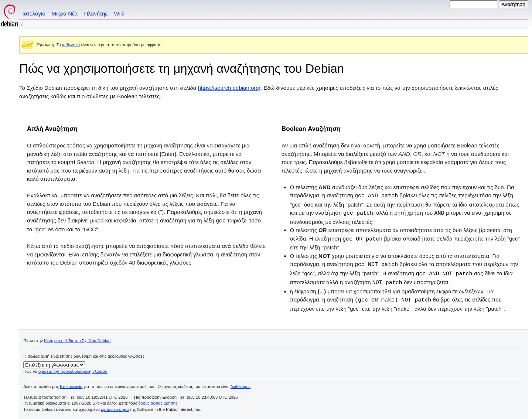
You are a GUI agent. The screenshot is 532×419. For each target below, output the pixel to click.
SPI (96, 401)
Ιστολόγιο (34, 13)
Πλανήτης (96, 13)
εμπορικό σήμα (115, 407)
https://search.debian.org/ (229, 88)
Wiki (119, 13)
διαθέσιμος (241, 384)
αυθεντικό (71, 45)
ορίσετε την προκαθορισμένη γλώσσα (73, 369)
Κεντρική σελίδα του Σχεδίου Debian (77, 338)
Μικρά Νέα (65, 13)
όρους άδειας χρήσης (158, 401)
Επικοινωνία (71, 384)
